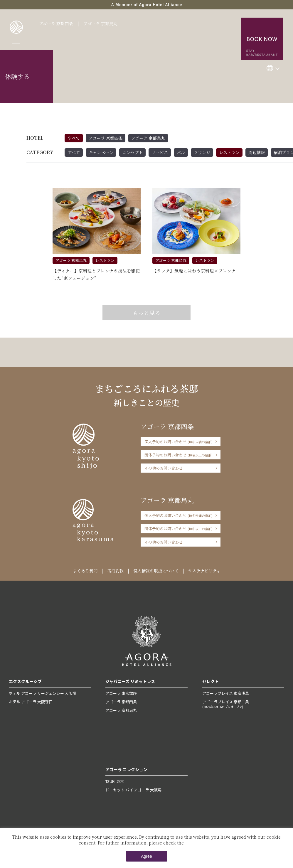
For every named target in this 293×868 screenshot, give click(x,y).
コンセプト (132, 152)
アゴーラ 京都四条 (56, 23)
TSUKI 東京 (115, 781)
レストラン (229, 152)
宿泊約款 (115, 571)
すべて (74, 138)
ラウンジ (202, 152)
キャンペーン (101, 152)
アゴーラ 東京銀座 (121, 693)
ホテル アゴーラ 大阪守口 (31, 702)
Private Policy (199, 843)
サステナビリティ (204, 571)
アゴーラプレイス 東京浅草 (226, 693)
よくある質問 (85, 571)
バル (181, 152)
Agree (146, 856)
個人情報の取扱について (156, 571)
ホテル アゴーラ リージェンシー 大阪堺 (43, 693)
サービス (160, 152)
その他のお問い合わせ (164, 468)
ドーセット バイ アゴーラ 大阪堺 (133, 790)
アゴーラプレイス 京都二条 (243, 704)
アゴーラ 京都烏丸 (101, 23)
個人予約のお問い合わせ (179, 442)
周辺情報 (257, 152)
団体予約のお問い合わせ (179, 455)
